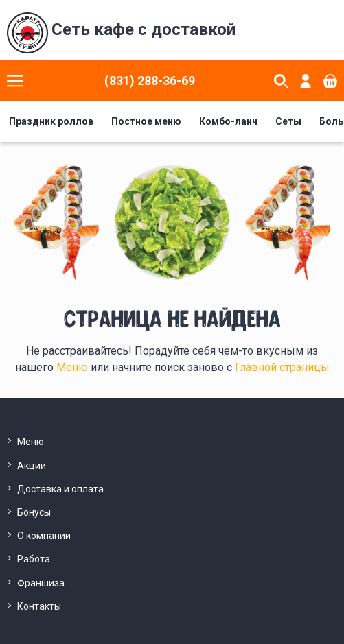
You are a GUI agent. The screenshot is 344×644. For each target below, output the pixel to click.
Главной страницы (282, 367)
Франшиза (41, 583)
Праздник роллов (51, 121)
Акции (32, 466)
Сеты (288, 121)
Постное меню (146, 121)
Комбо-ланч (228, 121)
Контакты (39, 606)
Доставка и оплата (60, 489)
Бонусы (34, 512)
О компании (44, 536)
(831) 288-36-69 (150, 81)
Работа (34, 559)
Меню (73, 367)
